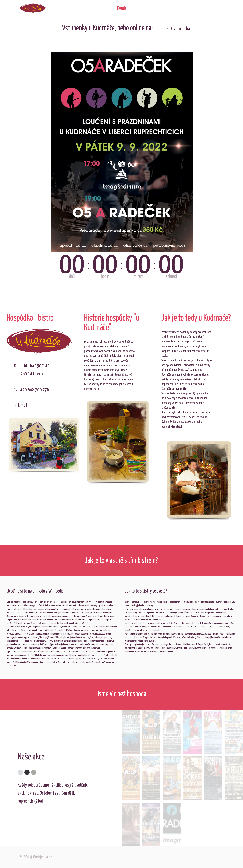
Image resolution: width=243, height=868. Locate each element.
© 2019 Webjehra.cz (35, 857)
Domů (122, 8)
